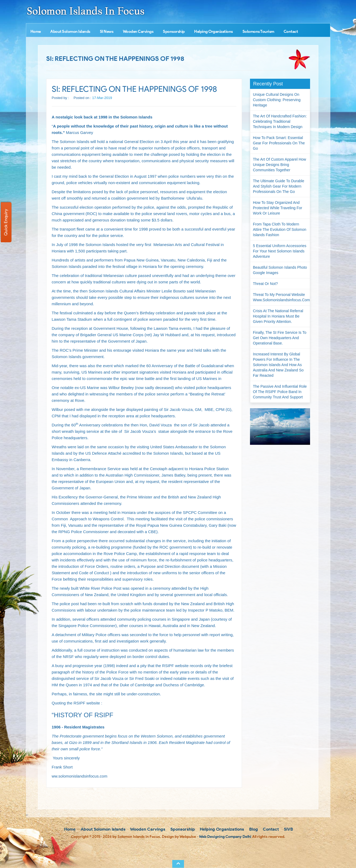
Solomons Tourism (258, 31)
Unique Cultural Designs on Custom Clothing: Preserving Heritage (277, 100)
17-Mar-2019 (102, 98)
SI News (107, 31)
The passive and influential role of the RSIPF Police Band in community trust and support (280, 392)
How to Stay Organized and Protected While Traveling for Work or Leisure (277, 208)
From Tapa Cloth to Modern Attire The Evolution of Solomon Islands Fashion (280, 229)
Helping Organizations (214, 31)
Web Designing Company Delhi (225, 837)
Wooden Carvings (138, 31)
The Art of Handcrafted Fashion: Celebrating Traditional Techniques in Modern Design (280, 121)
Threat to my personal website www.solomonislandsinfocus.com (281, 297)
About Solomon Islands (70, 31)
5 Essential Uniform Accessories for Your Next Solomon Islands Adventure (280, 251)
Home (36, 31)
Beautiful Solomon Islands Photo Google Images (280, 270)
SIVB (288, 829)
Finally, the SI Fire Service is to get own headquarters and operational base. (280, 338)
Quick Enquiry (6, 222)
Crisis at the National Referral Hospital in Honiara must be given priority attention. (278, 316)
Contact (291, 31)
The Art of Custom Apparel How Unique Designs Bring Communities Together (279, 165)
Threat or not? (265, 284)
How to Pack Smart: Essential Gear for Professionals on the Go (279, 143)
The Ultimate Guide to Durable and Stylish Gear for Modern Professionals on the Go (279, 186)
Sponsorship (174, 31)
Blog (253, 829)
